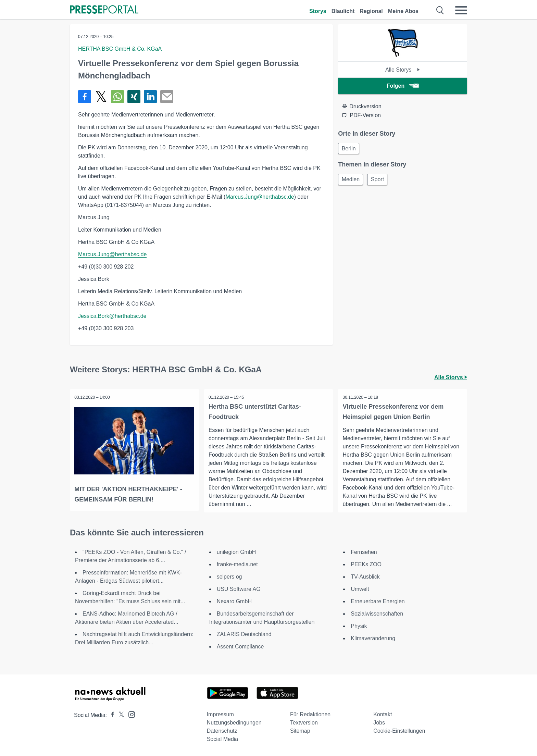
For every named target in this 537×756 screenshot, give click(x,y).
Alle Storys (403, 70)
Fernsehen (364, 552)
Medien (351, 181)
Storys (318, 11)
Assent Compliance (240, 647)
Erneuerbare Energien (378, 602)
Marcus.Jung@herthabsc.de (260, 197)
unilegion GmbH (236, 552)
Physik (359, 626)
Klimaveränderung (373, 639)
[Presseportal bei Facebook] (111, 715)
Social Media (223, 739)
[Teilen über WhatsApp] (117, 97)
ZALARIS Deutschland (244, 635)
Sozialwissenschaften (377, 614)
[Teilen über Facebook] (85, 97)
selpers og (229, 577)
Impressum (220, 715)
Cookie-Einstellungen (399, 731)
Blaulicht (343, 11)
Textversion (304, 723)
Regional (371, 11)
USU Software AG (239, 589)
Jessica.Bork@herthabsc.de (112, 316)
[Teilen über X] (101, 97)
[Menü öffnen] (461, 10)
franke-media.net (237, 565)
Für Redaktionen (310, 715)
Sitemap (300, 731)
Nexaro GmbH (234, 602)
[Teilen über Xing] (134, 97)
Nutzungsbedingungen (234, 723)
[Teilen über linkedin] (150, 97)
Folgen (403, 86)
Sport (380, 181)
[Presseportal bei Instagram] (130, 714)
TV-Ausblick (365, 577)
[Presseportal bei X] (119, 715)
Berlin (349, 149)
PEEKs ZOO (366, 565)
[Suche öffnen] (440, 10)
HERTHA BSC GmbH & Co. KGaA (121, 49)
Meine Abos (403, 11)
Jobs (379, 723)
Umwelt (360, 589)
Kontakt (383, 715)
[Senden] (167, 97)
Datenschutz (222, 731)
